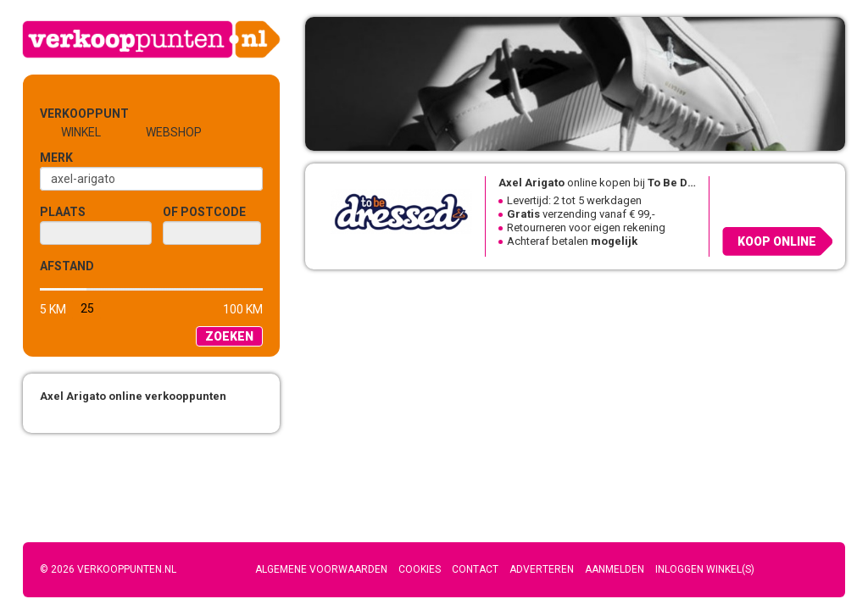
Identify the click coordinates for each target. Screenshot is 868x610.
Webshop (174, 132)
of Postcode (204, 212)
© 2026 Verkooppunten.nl (108, 569)
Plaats (63, 212)
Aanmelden (615, 569)
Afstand (67, 266)
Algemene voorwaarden (321, 569)
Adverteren (542, 569)
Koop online (777, 241)
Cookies (420, 569)
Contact (475, 569)
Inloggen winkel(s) (705, 569)
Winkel (81, 132)
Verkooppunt (68, 114)
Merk (56, 158)
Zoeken (229, 336)
